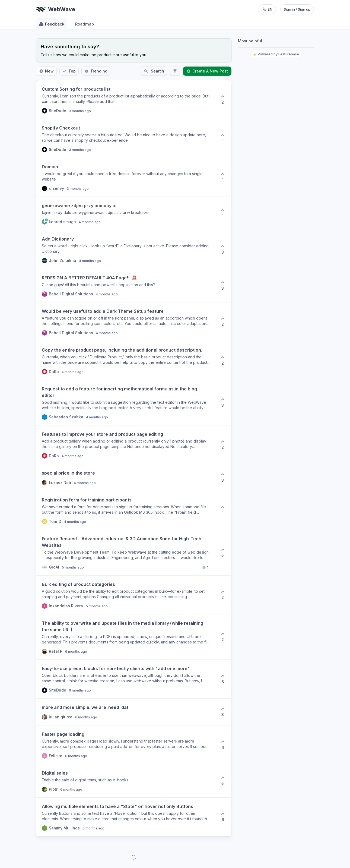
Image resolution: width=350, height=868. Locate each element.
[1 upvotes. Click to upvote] (222, 138)
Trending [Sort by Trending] (96, 71)
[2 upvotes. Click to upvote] (222, 100)
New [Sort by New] (46, 71)
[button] (125, 100)
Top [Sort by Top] (69, 71)
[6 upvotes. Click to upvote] (222, 817)
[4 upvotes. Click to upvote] (222, 745)
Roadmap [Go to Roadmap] (85, 24)
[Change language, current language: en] (267, 9)
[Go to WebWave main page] (56, 9)
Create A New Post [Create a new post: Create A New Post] (207, 71)
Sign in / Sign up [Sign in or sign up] (297, 9)
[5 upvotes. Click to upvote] (222, 553)
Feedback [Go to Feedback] (51, 24)
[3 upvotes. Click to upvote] (222, 250)
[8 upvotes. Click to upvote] (222, 679)
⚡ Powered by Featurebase (276, 54)
